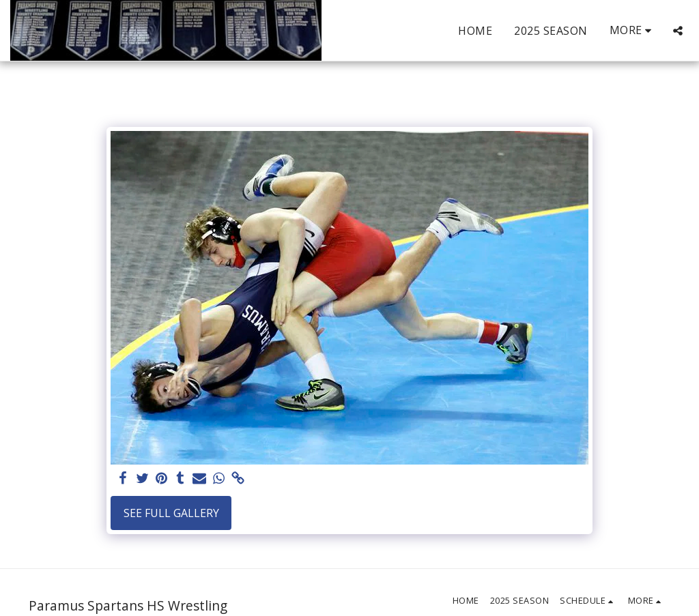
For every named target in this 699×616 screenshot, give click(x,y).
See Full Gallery (171, 513)
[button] (678, 31)
